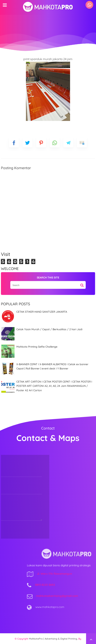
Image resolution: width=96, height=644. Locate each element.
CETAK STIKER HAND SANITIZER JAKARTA (42, 312)
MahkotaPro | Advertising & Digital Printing (53, 639)
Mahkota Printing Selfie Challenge (37, 347)
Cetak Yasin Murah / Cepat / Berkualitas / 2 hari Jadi (49, 329)
